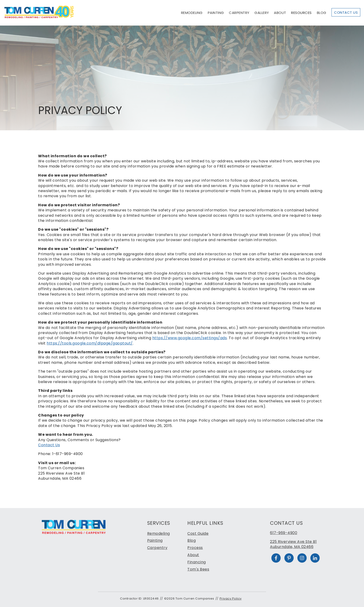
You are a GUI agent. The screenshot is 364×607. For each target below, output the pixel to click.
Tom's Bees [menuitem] (198, 569)
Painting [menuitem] (155, 540)
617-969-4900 (284, 533)
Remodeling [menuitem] (159, 533)
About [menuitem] (193, 555)
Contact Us (346, 12)
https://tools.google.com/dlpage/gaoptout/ (90, 343)
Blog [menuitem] (192, 540)
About (280, 13)
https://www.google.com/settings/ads (190, 338)
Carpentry (239, 13)
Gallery (262, 13)
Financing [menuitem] (197, 562)
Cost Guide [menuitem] (198, 533)
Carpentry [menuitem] (157, 548)
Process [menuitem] (195, 548)
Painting (216, 13)
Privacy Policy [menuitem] (231, 599)
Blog (322, 13)
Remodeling (192, 13)
